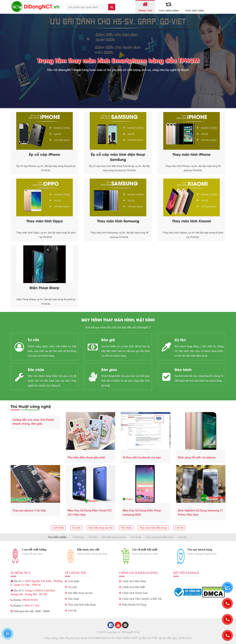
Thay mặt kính (195, 10)
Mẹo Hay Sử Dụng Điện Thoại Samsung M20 (142, 512)
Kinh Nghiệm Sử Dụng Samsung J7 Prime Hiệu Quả (200, 512)
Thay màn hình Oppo (45, 221)
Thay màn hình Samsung (118, 221)
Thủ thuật (126, 528)
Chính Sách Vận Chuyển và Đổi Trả (142, 599)
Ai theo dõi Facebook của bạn (142, 457)
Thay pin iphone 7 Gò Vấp (29, 510)
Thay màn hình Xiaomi (192, 221)
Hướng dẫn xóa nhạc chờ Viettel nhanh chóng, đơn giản (33, 422)
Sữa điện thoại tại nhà (101, 528)
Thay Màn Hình (169, 7)
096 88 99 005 (30, 600)
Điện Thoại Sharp (44, 287)
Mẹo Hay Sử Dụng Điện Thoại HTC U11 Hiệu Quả (90, 512)
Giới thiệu (58, 528)
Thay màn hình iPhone (192, 154)
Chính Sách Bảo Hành (134, 581)
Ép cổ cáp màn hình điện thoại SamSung (118, 157)
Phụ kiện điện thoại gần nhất (86, 457)
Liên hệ (179, 528)
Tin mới (76, 528)
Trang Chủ (145, 7)
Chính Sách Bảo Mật (134, 587)
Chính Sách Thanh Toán (135, 593)
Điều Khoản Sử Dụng (134, 605)
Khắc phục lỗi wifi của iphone (197, 457)
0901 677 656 (32, 606)
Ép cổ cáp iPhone (45, 154)
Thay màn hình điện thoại (153, 528)
